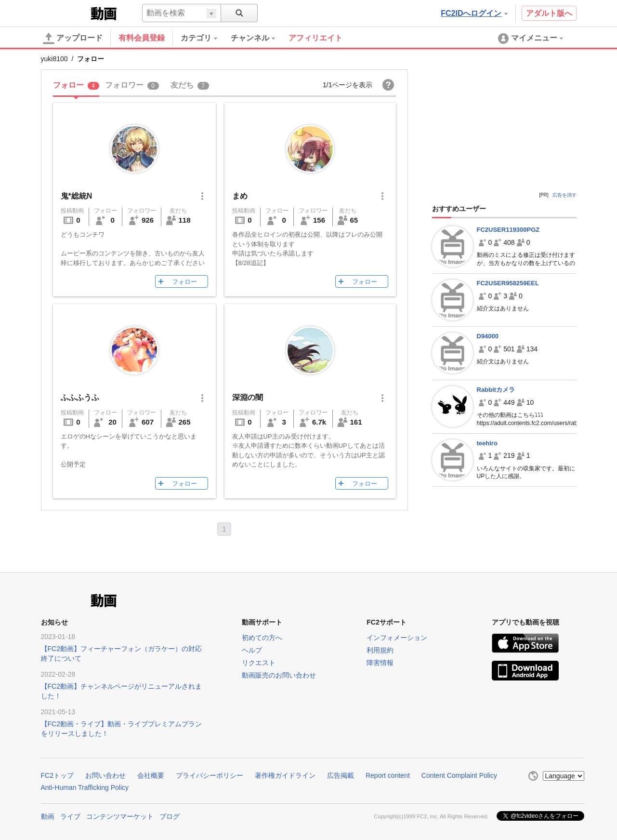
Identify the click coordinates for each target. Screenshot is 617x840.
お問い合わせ (105, 775)
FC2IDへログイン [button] (474, 13)
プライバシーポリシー (210, 775)
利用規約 (380, 650)
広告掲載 (341, 775)
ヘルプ (252, 650)
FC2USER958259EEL (508, 283)
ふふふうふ (80, 397)
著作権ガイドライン (285, 775)
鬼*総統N (77, 196)
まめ (240, 196)
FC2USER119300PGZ (508, 230)
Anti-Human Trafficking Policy (85, 787)
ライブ (70, 816)
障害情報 (380, 663)
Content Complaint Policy (459, 775)
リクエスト (259, 663)
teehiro (487, 443)
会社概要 (151, 775)
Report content (388, 775)
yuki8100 (54, 59)
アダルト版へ (549, 13)
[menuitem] (206, 38)
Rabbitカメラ (496, 390)
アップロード (73, 39)
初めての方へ (262, 638)
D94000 (488, 336)
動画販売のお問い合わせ (279, 675)
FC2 (65, 13)
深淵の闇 (248, 397)
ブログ (170, 816)
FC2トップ (57, 775)
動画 (48, 816)
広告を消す (564, 195)
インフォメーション (397, 638)
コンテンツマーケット (120, 816)
